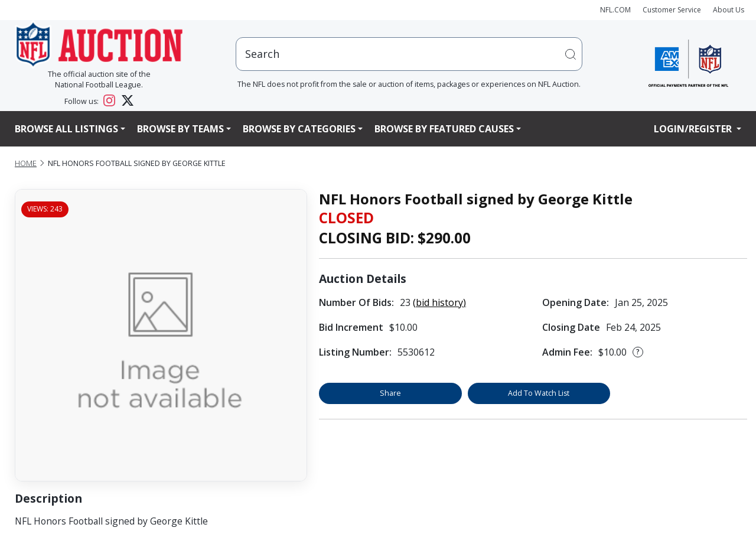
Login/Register (694, 129)
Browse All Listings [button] (66, 129)
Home (26, 163)
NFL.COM (615, 10)
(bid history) (439, 302)
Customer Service (672, 10)
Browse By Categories (299, 129)
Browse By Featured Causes (444, 129)
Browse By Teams (180, 129)
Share (390, 393)
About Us (729, 10)
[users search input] (409, 54)
